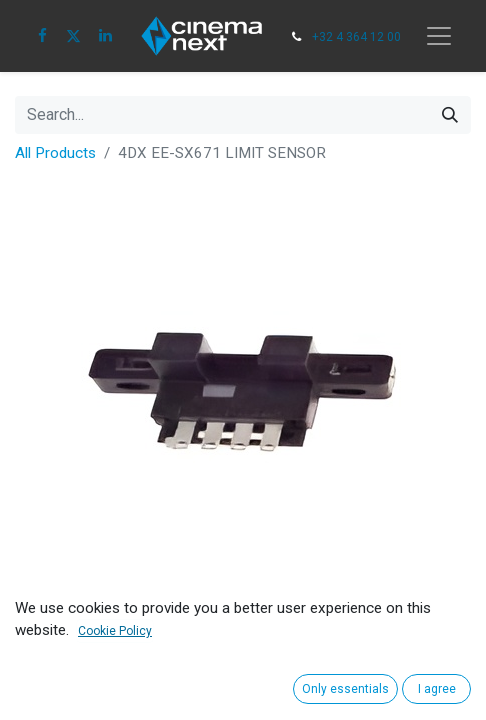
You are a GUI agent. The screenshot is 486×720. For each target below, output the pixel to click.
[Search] (450, 115)
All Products (55, 153)
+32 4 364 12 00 (356, 37)
